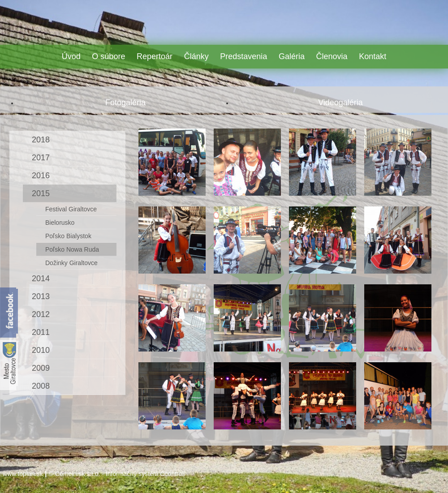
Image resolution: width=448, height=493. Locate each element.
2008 (41, 386)
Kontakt (373, 56)
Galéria (292, 56)
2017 (41, 158)
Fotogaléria (125, 103)
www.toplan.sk (23, 474)
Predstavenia (243, 56)
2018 (41, 140)
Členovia (332, 56)
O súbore (108, 56)
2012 (41, 314)
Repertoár (155, 56)
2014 (41, 279)
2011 (41, 332)
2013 (41, 296)
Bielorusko (60, 223)
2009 (41, 368)
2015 (41, 193)
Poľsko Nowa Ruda (72, 249)
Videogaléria (340, 103)
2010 (41, 350)
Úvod (71, 56)
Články (196, 56)
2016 (41, 176)
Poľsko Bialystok (68, 236)
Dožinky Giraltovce (71, 263)
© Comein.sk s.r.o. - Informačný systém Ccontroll (117, 474)
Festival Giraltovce (71, 209)
